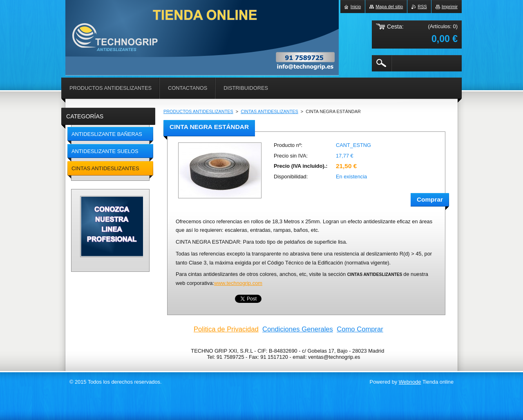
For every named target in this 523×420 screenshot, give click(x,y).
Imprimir (450, 7)
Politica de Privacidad (226, 329)
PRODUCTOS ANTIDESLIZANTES (198, 111)
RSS (422, 7)
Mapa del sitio (389, 7)
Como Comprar (360, 329)
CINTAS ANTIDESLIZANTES (269, 111)
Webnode (410, 382)
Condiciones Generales (298, 329)
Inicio (356, 7)
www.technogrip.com (238, 283)
